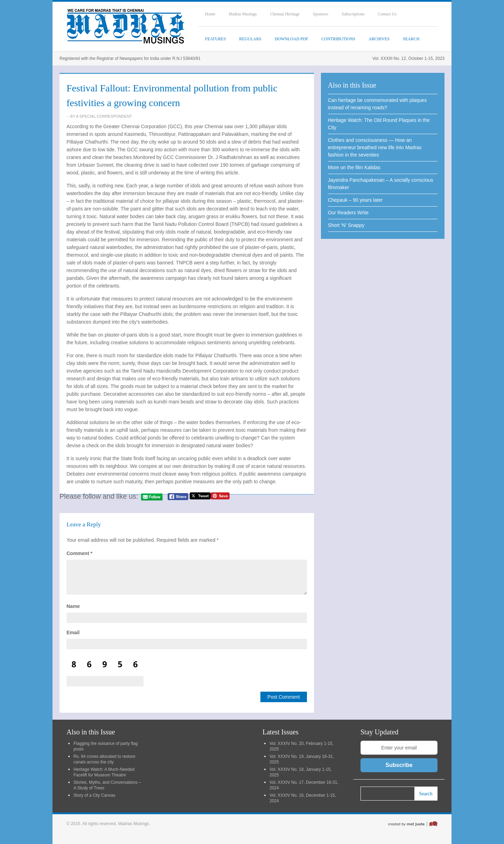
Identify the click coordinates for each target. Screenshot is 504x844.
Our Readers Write (348, 213)
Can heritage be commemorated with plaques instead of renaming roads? (377, 104)
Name (73, 606)
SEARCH (411, 39)
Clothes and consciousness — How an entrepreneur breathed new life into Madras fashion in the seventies (375, 147)
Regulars (250, 39)
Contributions (338, 39)
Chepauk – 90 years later (355, 200)
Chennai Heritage (285, 14)
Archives (379, 39)
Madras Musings (243, 14)
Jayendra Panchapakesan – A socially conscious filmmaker (381, 184)
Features (215, 39)
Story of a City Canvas (94, 795)
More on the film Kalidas (354, 167)
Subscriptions (353, 14)
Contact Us (387, 14)
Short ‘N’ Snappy (346, 225)
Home (210, 14)
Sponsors (321, 14)
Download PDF (292, 39)
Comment (79, 553)
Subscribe (399, 765)
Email (73, 632)
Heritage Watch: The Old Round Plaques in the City (379, 124)
